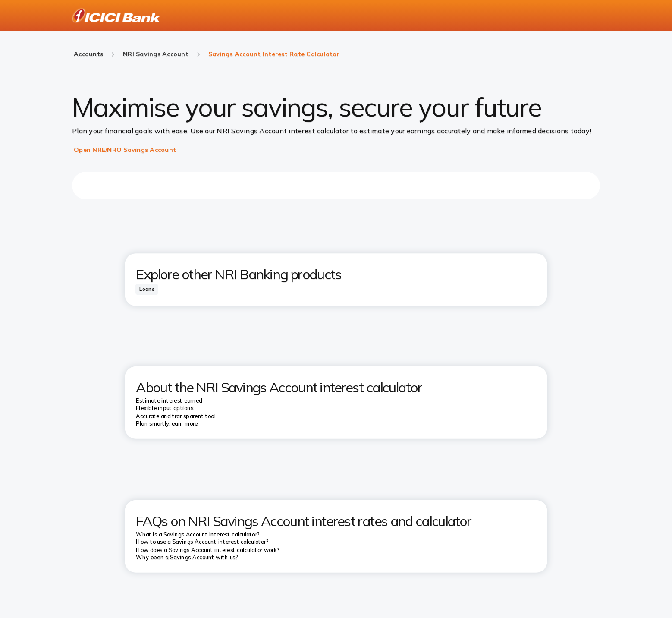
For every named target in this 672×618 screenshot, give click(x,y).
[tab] (147, 289)
